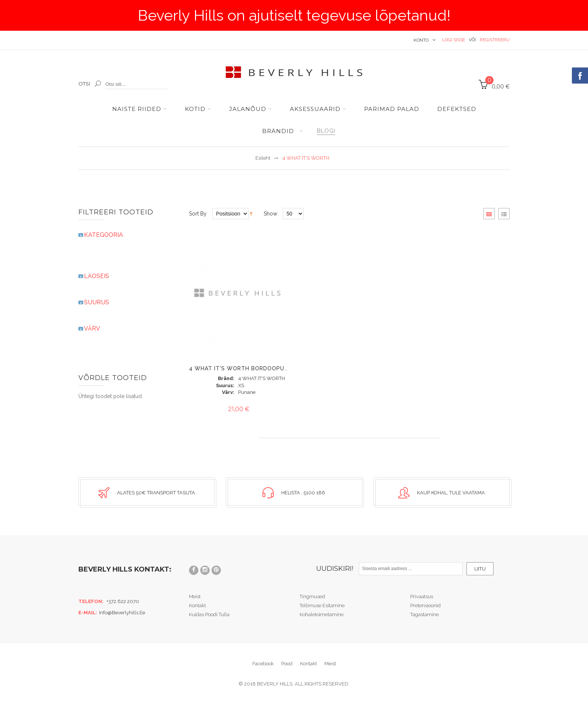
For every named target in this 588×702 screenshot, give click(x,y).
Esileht (263, 158)
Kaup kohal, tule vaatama (451, 493)
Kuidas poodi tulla (209, 614)
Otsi (84, 84)
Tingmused (312, 596)
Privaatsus (422, 596)
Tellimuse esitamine (322, 605)
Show (270, 214)
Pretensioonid (425, 605)
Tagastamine (424, 614)
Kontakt (197, 605)
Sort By (198, 214)
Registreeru (495, 40)
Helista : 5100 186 (303, 493)
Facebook (263, 663)
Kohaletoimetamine (322, 614)
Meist (195, 596)
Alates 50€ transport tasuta (156, 493)
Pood (287, 663)
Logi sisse (454, 40)
